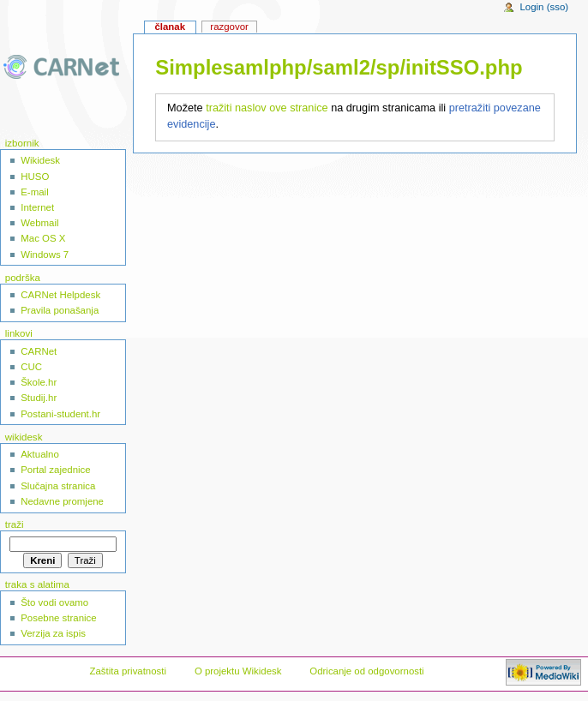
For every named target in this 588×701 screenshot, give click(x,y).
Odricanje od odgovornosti (366, 671)
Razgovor (229, 27)
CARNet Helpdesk (60, 295)
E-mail (34, 192)
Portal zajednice (56, 470)
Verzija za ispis (53, 633)
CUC (31, 367)
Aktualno (40, 454)
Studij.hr (39, 398)
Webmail (39, 223)
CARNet (39, 351)
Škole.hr (39, 382)
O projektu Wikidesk (238, 671)
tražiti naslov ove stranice (267, 108)
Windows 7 (45, 255)
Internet (37, 207)
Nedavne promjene (62, 501)
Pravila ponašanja (60, 310)
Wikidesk (40, 160)
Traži (15, 524)
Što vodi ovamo (54, 602)
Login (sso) (544, 7)
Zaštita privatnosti (128, 671)
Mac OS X (43, 238)
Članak (170, 27)
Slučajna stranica (58, 486)
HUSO (35, 177)
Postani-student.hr (60, 414)
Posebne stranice (59, 618)
